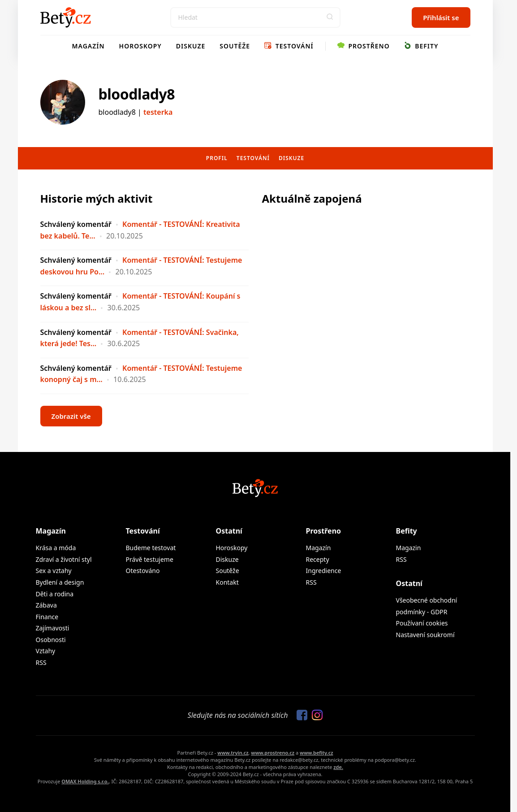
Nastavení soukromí (425, 635)
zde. (338, 767)
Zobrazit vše (71, 416)
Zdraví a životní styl (64, 559)
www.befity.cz (316, 753)
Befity (421, 46)
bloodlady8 (137, 94)
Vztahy (46, 651)
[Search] (255, 17)
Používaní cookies (422, 623)
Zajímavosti (53, 628)
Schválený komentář (76, 224)
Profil (217, 158)
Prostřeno (364, 46)
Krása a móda (56, 548)
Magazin (409, 548)
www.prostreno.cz (273, 753)
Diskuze (191, 46)
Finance (47, 617)
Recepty (318, 559)
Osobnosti (51, 640)
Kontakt (227, 582)
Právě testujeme (150, 559)
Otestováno (143, 571)
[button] (330, 17)
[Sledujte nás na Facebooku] (300, 716)
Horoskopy (140, 46)
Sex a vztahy (54, 571)
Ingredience (324, 571)
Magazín (88, 46)
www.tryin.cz (233, 753)
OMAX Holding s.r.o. (85, 781)
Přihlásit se (441, 17)
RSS (41, 662)
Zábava (46, 605)
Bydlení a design (60, 582)
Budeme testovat (151, 548)
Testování (289, 46)
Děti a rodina (55, 594)
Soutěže (235, 46)
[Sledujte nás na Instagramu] (315, 716)
